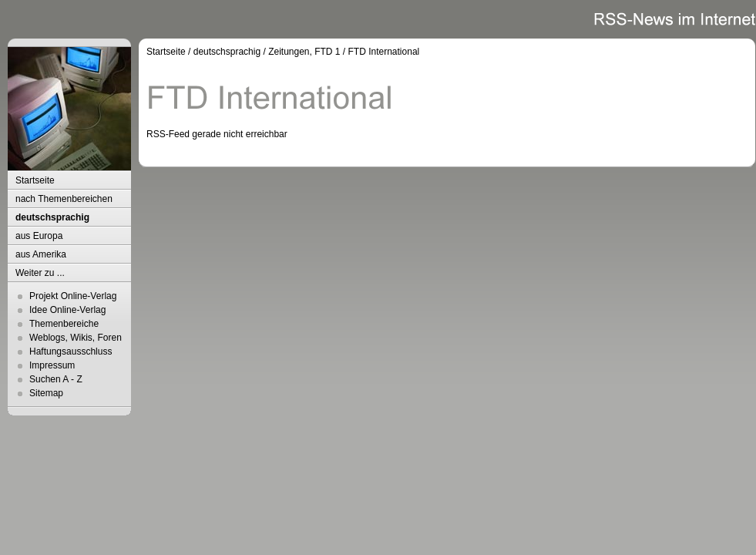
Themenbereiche (64, 324)
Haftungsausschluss (71, 351)
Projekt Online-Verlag (73, 296)
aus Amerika (41, 254)
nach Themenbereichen (64, 199)
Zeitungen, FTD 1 (304, 52)
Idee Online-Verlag (67, 310)
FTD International (384, 52)
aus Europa (39, 236)
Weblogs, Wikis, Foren (76, 338)
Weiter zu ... (40, 273)
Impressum (52, 365)
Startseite (35, 180)
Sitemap (46, 393)
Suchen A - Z (56, 379)
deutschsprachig (52, 217)
